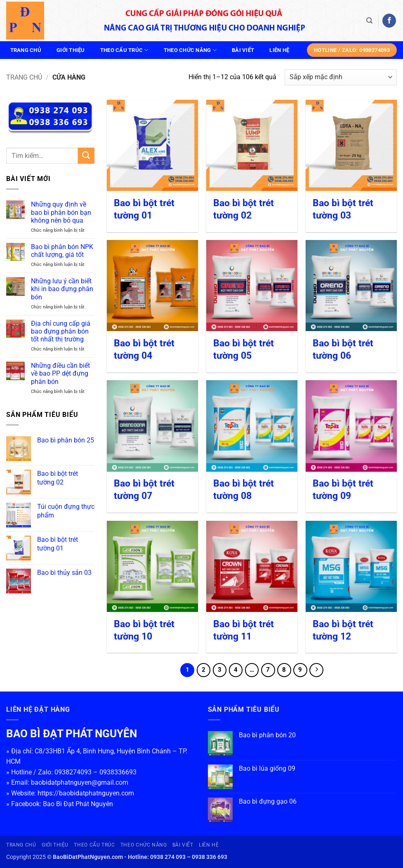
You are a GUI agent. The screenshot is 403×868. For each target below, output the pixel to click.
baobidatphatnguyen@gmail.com (80, 782)
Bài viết (243, 50)
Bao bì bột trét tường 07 (144, 490)
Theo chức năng (190, 50)
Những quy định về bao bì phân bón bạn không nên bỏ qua (61, 212)
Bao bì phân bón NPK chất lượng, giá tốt (62, 251)
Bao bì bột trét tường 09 (343, 490)
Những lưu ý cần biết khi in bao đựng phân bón (62, 289)
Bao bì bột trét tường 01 (144, 209)
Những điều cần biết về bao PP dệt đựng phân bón (60, 373)
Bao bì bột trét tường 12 (343, 630)
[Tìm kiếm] (369, 21)
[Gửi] (86, 156)
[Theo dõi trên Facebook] (389, 21)
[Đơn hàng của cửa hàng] (341, 77)
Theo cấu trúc (124, 50)
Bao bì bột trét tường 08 (244, 490)
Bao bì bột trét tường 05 (244, 349)
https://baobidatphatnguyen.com (86, 793)
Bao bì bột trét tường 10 (144, 630)
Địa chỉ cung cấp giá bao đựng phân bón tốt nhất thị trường (61, 331)
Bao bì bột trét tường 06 (343, 349)
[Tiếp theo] (316, 670)
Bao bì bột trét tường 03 (343, 209)
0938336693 (118, 772)
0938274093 (73, 772)
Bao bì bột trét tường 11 (244, 630)
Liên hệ (279, 50)
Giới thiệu (71, 50)
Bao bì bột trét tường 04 (144, 349)
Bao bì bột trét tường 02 (244, 209)
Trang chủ (26, 50)
